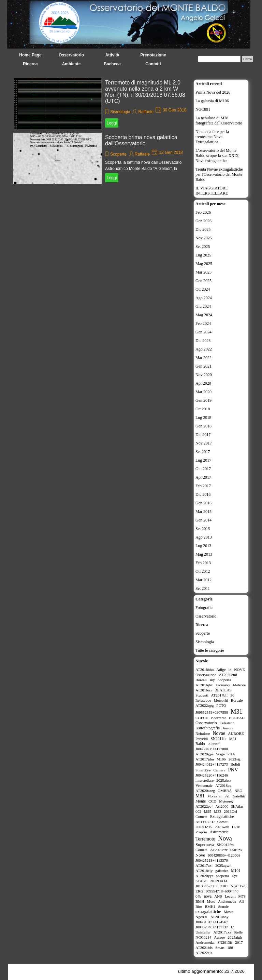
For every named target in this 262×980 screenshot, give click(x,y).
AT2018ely (204, 871)
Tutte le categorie (210, 650)
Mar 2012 (203, 580)
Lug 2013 (203, 546)
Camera (219, 770)
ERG (199, 891)
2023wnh (222, 827)
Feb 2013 (203, 563)
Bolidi (235, 764)
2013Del (230, 811)
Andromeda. (205, 942)
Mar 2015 (203, 512)
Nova (225, 838)
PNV (233, 770)
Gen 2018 (203, 426)
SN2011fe (218, 739)
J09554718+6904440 (222, 891)
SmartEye (203, 770)
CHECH (202, 718)
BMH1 (210, 906)
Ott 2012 (203, 571)
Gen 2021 (203, 366)
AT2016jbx (204, 685)
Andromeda (227, 901)
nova (208, 896)
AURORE (236, 733)
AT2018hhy (220, 917)
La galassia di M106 (212, 101)
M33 (217, 811)
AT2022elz (204, 953)
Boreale (237, 700)
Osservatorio (206, 616)
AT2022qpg (205, 705)
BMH (200, 901)
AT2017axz (222, 932)
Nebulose (203, 733)
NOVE (239, 670)
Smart (220, 948)
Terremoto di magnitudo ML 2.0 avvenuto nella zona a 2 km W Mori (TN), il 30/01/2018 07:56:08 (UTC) (145, 92)
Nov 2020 (204, 375)
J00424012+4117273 (212, 764)
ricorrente (219, 718)
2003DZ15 (204, 827)
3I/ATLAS (223, 690)
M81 (200, 796)
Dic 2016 (203, 494)
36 (232, 695)
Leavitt (230, 896)
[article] (102, 104)
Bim (199, 906)
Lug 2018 (203, 418)
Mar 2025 (203, 272)
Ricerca (202, 625)
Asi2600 (222, 806)
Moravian (215, 796)
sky (212, 680)
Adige (221, 670)
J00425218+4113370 (212, 860)
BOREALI (237, 718)
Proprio (201, 832)
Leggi (112, 123)
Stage (221, 754)
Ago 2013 (204, 537)
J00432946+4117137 (212, 927)
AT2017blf (220, 695)
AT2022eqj (204, 806)
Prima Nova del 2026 (213, 92)
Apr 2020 (203, 383)
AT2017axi (204, 865)
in (230, 670)
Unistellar (203, 932)
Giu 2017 (203, 469)
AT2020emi (228, 675)
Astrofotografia (208, 728)
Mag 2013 (204, 554)
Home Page (30, 55)
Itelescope (203, 700)
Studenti (202, 695)
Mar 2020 (203, 392)
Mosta (229, 912)
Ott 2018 (203, 409)
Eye (235, 876)
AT (228, 796)
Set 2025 (203, 247)
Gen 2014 (203, 520)
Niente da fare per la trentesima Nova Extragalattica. (212, 137)
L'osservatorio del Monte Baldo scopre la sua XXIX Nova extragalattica (217, 156)
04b (198, 896)
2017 (239, 942)
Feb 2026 (203, 212)
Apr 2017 (203, 477)
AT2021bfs (204, 948)
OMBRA (225, 791)
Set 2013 (203, 529)
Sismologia (120, 112)
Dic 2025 (203, 229)
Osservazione (206, 675)
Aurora (228, 728)
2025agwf (223, 865)
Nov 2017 (204, 443)
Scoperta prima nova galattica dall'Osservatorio (141, 140)
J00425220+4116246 (212, 775)
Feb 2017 (203, 486)
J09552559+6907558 (212, 712)
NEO (238, 791)
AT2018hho (205, 670)
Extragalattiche (222, 817)
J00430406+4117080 (212, 749)
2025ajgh (235, 937)
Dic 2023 (203, 341)
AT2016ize (204, 690)
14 (232, 927)
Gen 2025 (203, 281)
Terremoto (205, 839)
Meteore (239, 685)
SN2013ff (225, 942)
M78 (242, 896)
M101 (236, 871)
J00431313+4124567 (212, 922)
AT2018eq (223, 785)
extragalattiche (208, 912)
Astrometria (219, 832)
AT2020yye (205, 876)
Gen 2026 (203, 221)
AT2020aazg (205, 791)
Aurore (219, 937)
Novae (219, 733)
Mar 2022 (203, 358)
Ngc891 (202, 917)
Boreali (201, 680)
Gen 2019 (203, 400)
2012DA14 (219, 881)
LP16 (236, 827)
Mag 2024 (204, 315)
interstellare (205, 780)
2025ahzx (224, 780)
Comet (222, 822)
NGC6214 (203, 937)
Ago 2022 (204, 349)
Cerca (248, 59)
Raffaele (146, 112)
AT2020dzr (219, 850)
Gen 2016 (203, 503)
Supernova (205, 845)
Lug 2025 (203, 255)
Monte (201, 801)
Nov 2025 (204, 238)
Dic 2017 (203, 435)
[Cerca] (219, 59)
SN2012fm (225, 845)
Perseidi (202, 739)
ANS (218, 896)
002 (198, 811)
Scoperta (224, 680)
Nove (200, 855)
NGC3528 (238, 886)
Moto (211, 901)
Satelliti (239, 796)
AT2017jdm (205, 759)
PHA (231, 754)
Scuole (224, 906)
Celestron (227, 723)
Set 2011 (203, 588)
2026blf (213, 744)
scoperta (223, 876)
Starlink (236, 850)
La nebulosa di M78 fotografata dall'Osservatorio (219, 121)
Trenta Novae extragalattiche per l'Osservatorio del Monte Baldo (219, 174)
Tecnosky (223, 685)
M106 (221, 759)
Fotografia (204, 608)
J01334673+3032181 (212, 886)
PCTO (221, 705)
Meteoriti (221, 700)
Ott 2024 (203, 289)
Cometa (201, 850)
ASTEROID (205, 822)
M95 (208, 811)
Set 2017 (203, 452)
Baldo (200, 744)
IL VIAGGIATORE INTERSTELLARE (212, 191)
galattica (222, 871)
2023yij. (235, 759)
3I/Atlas (237, 806)
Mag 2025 (204, 264)
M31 (236, 712)
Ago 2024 (204, 298)
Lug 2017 (203, 460)
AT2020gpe (205, 754)
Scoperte (118, 154)
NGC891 (203, 109)
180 (230, 948)
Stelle (238, 932)
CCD (212, 801)
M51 (232, 739)
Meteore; (226, 801)
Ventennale (204, 785)
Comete (201, 817)
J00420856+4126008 (224, 855)
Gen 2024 (203, 332)
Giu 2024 (203, 306)
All (241, 901)
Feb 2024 (203, 323)
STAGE (201, 881)
